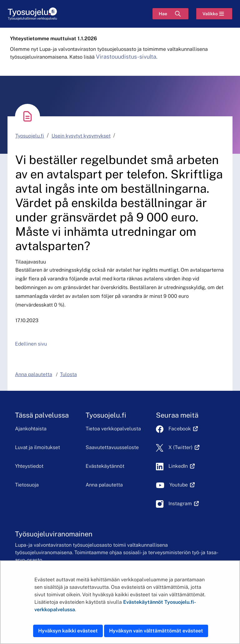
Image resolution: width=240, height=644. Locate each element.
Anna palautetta (104, 485)
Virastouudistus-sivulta (126, 57)
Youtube (182, 485)
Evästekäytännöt (105, 466)
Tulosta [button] (68, 374)
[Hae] (170, 14)
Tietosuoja (27, 485)
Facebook (183, 429)
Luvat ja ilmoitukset (37, 447)
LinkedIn (182, 466)
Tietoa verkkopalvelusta (113, 429)
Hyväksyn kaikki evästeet (68, 631)
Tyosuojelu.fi (30, 136)
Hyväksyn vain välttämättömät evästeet (156, 631)
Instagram (184, 504)
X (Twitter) (184, 447)
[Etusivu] (32, 14)
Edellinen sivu (31, 344)
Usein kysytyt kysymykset (81, 136)
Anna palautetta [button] (34, 374)
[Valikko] (214, 14)
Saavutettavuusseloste (112, 447)
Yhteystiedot (29, 466)
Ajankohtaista (31, 429)
